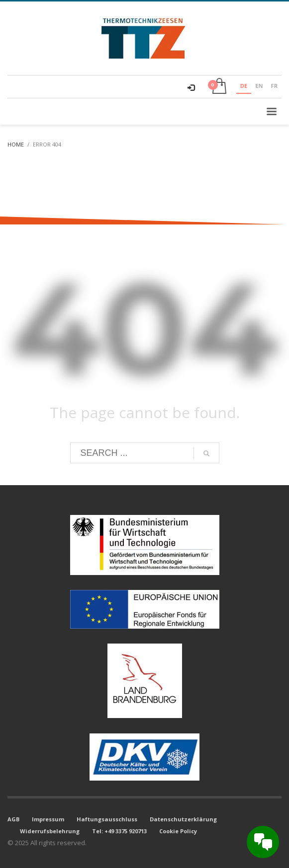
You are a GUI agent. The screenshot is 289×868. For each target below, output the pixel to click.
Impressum (48, 819)
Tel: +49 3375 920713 (119, 831)
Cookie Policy (178, 831)
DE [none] (244, 86)
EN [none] (259, 86)
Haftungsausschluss (107, 819)
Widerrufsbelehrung (50, 831)
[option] (259, 87)
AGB (13, 819)
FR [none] (274, 86)
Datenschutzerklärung (183, 819)
